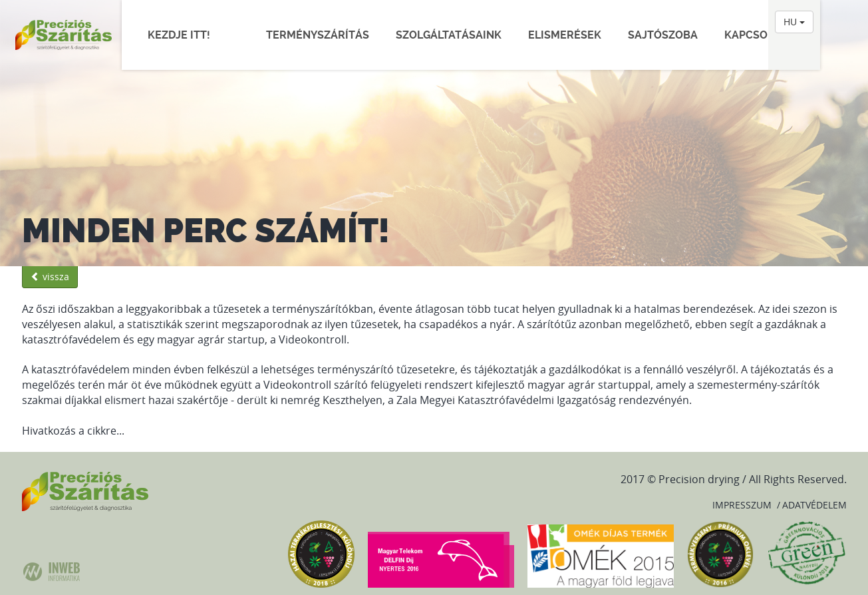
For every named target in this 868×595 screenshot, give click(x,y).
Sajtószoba (663, 35)
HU (794, 22)
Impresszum (742, 505)
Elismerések (565, 35)
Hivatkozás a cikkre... (73, 431)
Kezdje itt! (186, 35)
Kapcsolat (756, 35)
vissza (50, 277)
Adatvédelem (814, 505)
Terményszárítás (318, 35)
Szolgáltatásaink (449, 35)
